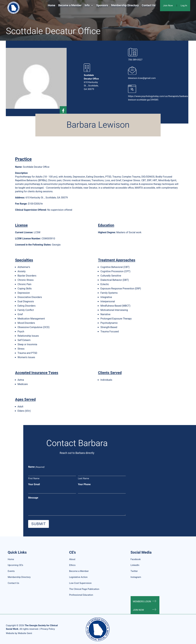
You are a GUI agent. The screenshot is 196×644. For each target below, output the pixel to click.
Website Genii (25, 633)
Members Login (142, 601)
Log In (184, 6)
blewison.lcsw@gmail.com (142, 78)
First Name (34, 478)
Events (11, 571)
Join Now (168, 6)
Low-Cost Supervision (80, 583)
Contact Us (149, 5)
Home (51, 5)
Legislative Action (78, 577)
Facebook (136, 559)
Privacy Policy (48, 629)
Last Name (84, 478)
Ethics (72, 565)
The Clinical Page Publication (84, 589)
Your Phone (84, 484)
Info (89, 6)
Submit (39, 524)
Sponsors (102, 5)
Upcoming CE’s (15, 565)
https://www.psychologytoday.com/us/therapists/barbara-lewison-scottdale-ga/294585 (158, 98)
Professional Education (81, 595)
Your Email (34, 484)
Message (33, 498)
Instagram (136, 577)
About (72, 559)
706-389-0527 (135, 60)
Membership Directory (125, 5)
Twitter (134, 571)
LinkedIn (135, 565)
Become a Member (70, 5)
